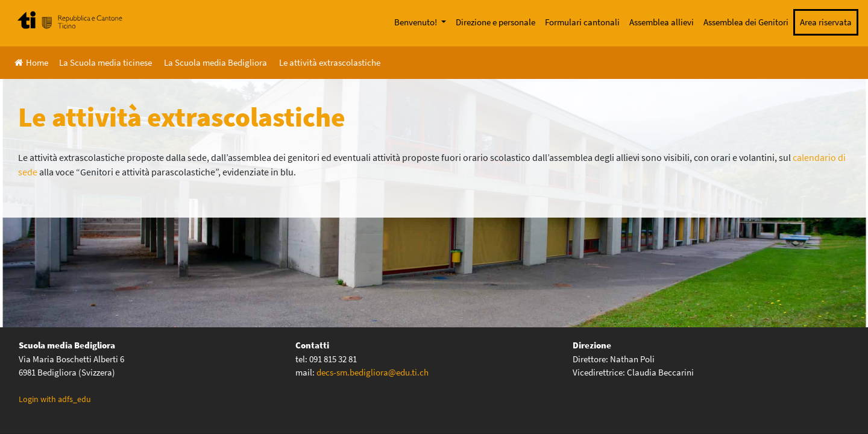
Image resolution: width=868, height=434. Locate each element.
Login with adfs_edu (55, 399)
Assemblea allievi (662, 22)
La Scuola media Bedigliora (215, 62)
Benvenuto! (417, 22)
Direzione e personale (495, 22)
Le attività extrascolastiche (330, 62)
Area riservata (826, 22)
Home (31, 62)
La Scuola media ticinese (105, 62)
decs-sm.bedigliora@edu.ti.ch (373, 372)
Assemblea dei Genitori (746, 22)
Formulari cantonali (582, 22)
